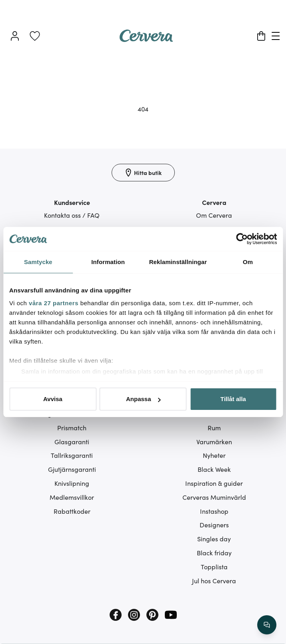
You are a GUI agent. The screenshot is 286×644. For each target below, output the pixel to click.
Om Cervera (214, 215)
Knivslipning (72, 483)
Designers (214, 525)
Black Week (214, 469)
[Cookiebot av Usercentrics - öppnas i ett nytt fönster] (242, 239)
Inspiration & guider (214, 483)
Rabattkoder (72, 511)
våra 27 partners (54, 303)
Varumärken (214, 441)
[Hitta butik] (143, 173)
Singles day (214, 539)
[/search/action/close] (267, 625)
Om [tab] (248, 262)
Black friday (214, 553)
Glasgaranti (72, 441)
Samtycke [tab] (38, 262)
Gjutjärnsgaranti (72, 469)
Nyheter (214, 455)
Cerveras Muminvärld (214, 497)
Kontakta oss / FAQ (72, 215)
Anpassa (143, 399)
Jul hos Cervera (214, 580)
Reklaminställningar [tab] (178, 262)
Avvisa (53, 399)
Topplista (214, 566)
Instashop (214, 511)
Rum (214, 427)
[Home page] (146, 39)
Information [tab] (108, 262)
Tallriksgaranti (72, 455)
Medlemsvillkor (72, 497)
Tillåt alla (233, 399)
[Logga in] (15, 36)
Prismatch (72, 427)
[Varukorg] (261, 36)
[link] (35, 36)
